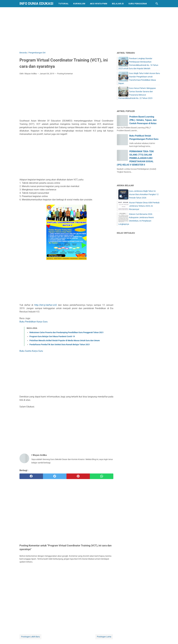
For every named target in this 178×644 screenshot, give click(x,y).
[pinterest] (78, 476)
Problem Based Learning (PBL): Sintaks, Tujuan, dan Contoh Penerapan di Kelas (143, 120)
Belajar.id (118, 4)
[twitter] (55, 476)
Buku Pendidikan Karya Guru (34, 322)
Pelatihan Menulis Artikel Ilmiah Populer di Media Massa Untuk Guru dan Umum (65, 340)
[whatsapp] (102, 476)
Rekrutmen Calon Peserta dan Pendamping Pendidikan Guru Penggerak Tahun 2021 (67, 332)
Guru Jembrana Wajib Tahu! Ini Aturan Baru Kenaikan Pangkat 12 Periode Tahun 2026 (144, 194)
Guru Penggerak (138, 4)
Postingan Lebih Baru (30, 637)
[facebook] (31, 476)
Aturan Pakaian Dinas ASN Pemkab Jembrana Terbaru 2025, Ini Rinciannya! (144, 206)
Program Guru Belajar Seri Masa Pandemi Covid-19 (52, 336)
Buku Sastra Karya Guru (31, 351)
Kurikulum (79, 4)
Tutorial (63, 4)
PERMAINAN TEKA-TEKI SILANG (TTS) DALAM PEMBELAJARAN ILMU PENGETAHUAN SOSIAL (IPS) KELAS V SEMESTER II (135, 158)
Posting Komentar (65, 74)
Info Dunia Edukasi (36, 4)
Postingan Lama (104, 637)
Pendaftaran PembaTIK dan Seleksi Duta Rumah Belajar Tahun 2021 (60, 344)
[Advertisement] (89, 29)
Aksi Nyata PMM (99, 4)
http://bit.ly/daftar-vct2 (46, 305)
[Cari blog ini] (157, 4)
